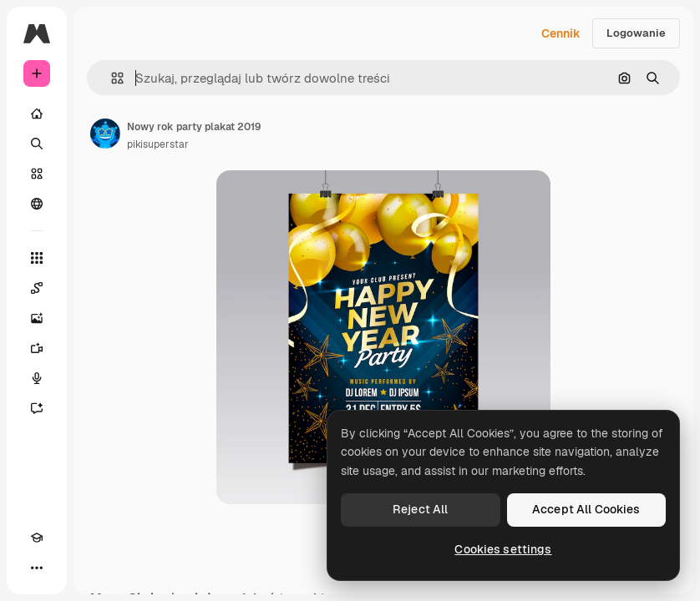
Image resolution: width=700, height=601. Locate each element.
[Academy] (37, 538)
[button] (111, 78)
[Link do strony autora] (105, 134)
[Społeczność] (37, 204)
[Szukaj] (37, 144)
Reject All (420, 509)
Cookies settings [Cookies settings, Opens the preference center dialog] (503, 549)
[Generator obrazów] (37, 318)
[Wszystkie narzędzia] (37, 258)
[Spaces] (37, 288)
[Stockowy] (37, 174)
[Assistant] (37, 408)
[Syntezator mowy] (37, 378)
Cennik (561, 33)
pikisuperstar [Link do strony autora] (158, 144)
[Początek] (37, 114)
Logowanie (636, 33)
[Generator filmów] (37, 348)
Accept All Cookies (586, 509)
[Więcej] (37, 568)
